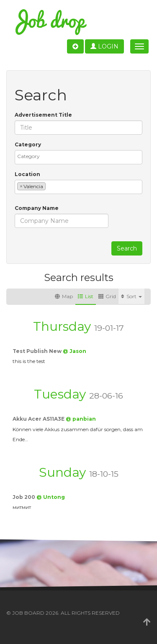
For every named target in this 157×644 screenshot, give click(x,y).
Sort (131, 296)
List (86, 296)
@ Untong (51, 497)
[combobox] (78, 157)
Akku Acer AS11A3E (39, 419)
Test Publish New (38, 351)
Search (127, 248)
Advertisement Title (43, 115)
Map (64, 296)
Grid (107, 296)
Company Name (37, 208)
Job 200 (24, 497)
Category (28, 144)
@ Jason (75, 351)
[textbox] (81, 156)
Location (27, 174)
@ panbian (81, 419)
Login (104, 46)
